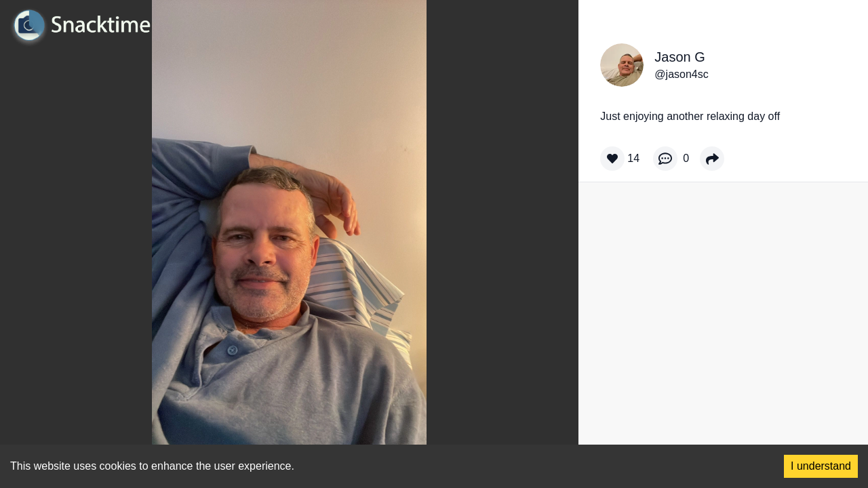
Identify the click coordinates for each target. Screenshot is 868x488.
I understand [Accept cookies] (821, 466)
